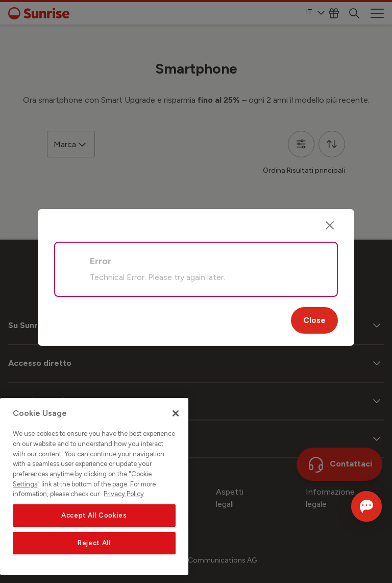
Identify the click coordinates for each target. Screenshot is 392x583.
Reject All (94, 543)
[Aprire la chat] (352, 506)
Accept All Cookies (94, 515)
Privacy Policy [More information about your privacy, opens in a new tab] (124, 494)
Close (314, 320)
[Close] (330, 225)
